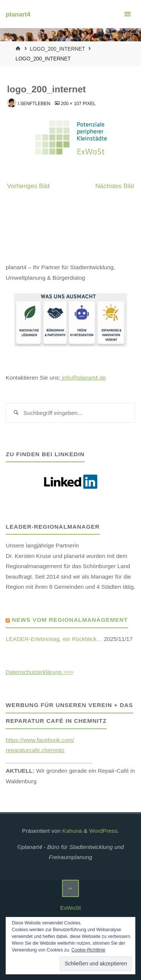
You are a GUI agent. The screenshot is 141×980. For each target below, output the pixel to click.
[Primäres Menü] (127, 14)
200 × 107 (72, 104)
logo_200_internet (57, 49)
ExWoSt (70, 908)
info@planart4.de (83, 378)
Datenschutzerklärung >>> (39, 672)
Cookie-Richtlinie (88, 950)
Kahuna (71, 831)
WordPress (103, 831)
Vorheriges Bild (28, 186)
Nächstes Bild (114, 186)
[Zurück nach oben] (71, 888)
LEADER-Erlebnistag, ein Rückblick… (54, 639)
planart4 (18, 14)
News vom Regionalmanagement (70, 620)
